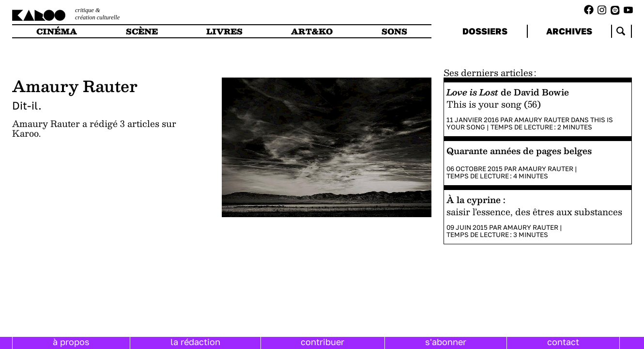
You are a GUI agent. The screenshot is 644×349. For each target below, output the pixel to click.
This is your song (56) (494, 104)
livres (224, 31)
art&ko (312, 31)
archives (569, 31)
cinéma (57, 31)
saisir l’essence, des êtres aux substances (534, 212)
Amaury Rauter (542, 120)
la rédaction (195, 342)
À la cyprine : (476, 199)
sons (394, 31)
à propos (71, 342)
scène (142, 31)
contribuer (322, 342)
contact (563, 342)
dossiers (485, 31)
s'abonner (446, 342)
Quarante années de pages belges (519, 151)
